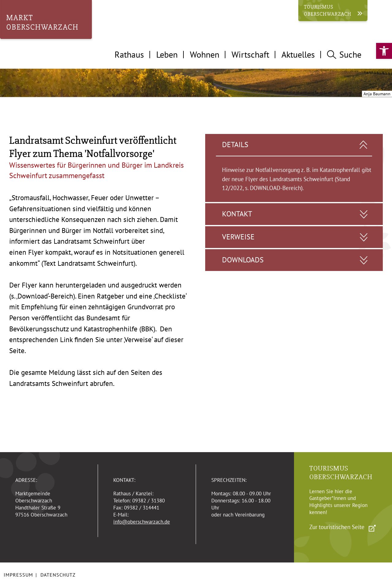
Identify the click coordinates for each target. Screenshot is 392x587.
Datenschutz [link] (58, 575)
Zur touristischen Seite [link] (337, 527)
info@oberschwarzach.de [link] (142, 522)
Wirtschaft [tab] (250, 54)
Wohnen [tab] (205, 54)
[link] (384, 51)
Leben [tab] (167, 54)
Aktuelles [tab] (298, 54)
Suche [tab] (344, 54)
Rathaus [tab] (129, 54)
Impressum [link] (18, 575)
